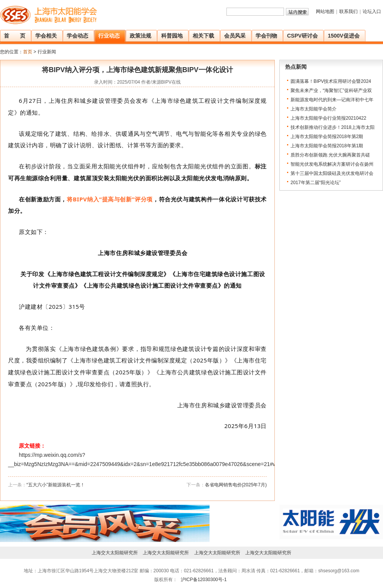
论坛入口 (372, 12)
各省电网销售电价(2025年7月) (236, 485)
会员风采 (235, 36)
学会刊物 (266, 36)
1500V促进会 (343, 36)
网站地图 (325, 12)
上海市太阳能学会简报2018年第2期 (327, 137)
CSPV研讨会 (302, 36)
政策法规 (140, 36)
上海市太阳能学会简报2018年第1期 (327, 146)
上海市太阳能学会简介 (314, 109)
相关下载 (203, 36)
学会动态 (78, 36)
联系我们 (348, 12)
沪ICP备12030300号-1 (203, 580)
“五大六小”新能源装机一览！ (56, 485)
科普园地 (172, 36)
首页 (28, 52)
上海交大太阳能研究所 (115, 553)
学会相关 (46, 36)
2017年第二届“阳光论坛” (316, 183)
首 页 (15, 36)
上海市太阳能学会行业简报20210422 (328, 118)
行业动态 (109, 36)
